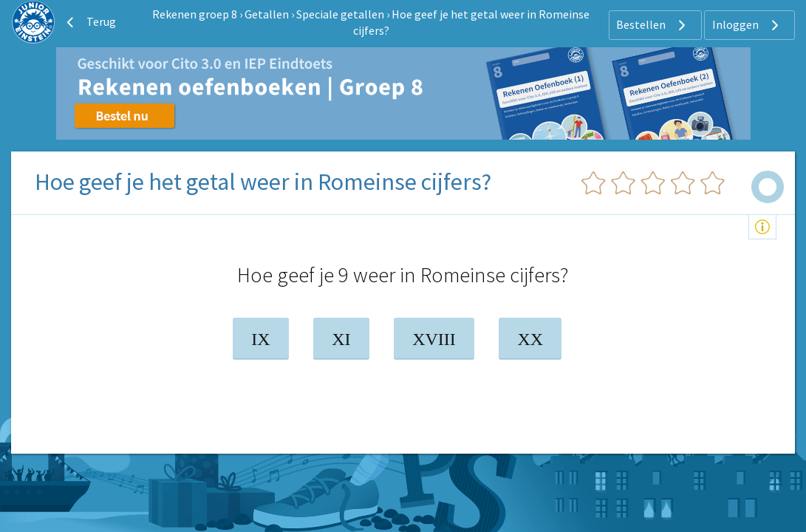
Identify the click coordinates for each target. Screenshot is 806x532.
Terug (89, 22)
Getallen (267, 14)
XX (530, 339)
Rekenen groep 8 (195, 14)
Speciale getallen (340, 14)
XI (341, 339)
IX (260, 339)
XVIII (434, 339)
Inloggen (747, 25)
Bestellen (653, 25)
